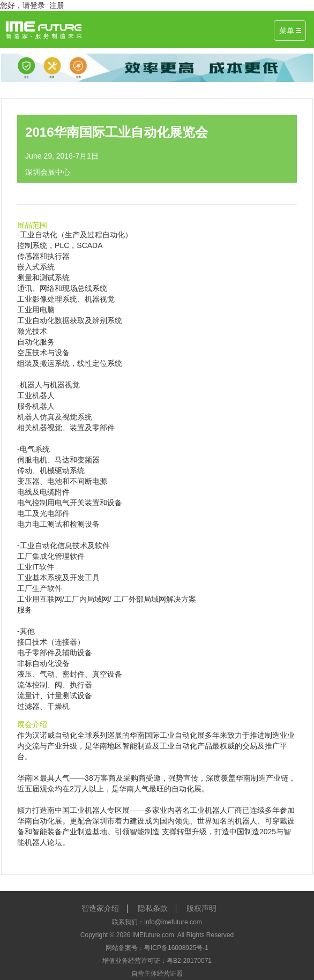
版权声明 (201, 908)
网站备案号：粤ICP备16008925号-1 (157, 948)
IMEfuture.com (153, 935)
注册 (57, 5)
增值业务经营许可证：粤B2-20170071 (157, 961)
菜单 (290, 31)
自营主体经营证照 (157, 974)
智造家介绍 (100, 908)
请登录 (34, 5)
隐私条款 (153, 908)
